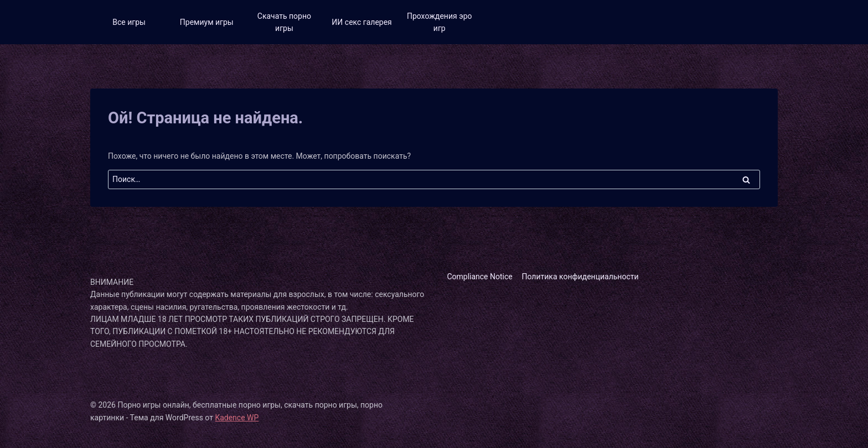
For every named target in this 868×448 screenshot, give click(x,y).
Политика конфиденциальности (580, 277)
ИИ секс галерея (361, 22)
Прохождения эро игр (440, 22)
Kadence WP (237, 418)
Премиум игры (207, 22)
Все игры (129, 22)
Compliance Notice (479, 277)
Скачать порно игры (284, 22)
